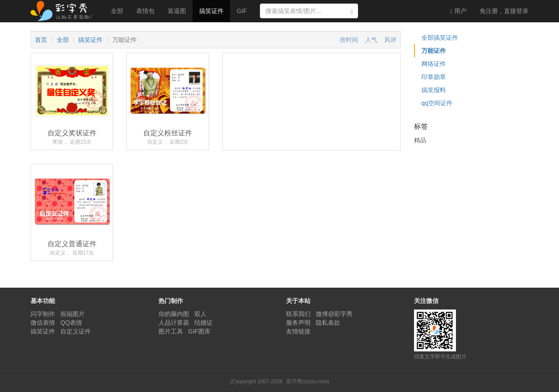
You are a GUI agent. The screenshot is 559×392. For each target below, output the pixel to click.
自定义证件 (76, 331)
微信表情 (43, 323)
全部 (117, 11)
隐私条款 (328, 323)
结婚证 (204, 323)
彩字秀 (64, 11)
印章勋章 (434, 77)
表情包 (145, 11)
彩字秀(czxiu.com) (308, 382)
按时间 (349, 40)
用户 (458, 11)
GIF (242, 11)
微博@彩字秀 (334, 314)
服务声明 (298, 323)
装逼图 (177, 11)
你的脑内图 (174, 314)
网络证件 (434, 64)
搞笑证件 (211, 11)
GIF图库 (199, 331)
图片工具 (171, 331)
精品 (420, 140)
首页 (41, 40)
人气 (371, 40)
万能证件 (434, 51)
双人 (200, 314)
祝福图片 (72, 314)
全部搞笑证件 (440, 38)
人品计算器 (174, 323)
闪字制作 (43, 314)
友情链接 (298, 331)
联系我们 (298, 314)
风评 (390, 40)
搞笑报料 (434, 90)
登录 (504, 11)
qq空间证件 (437, 103)
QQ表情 (71, 323)
